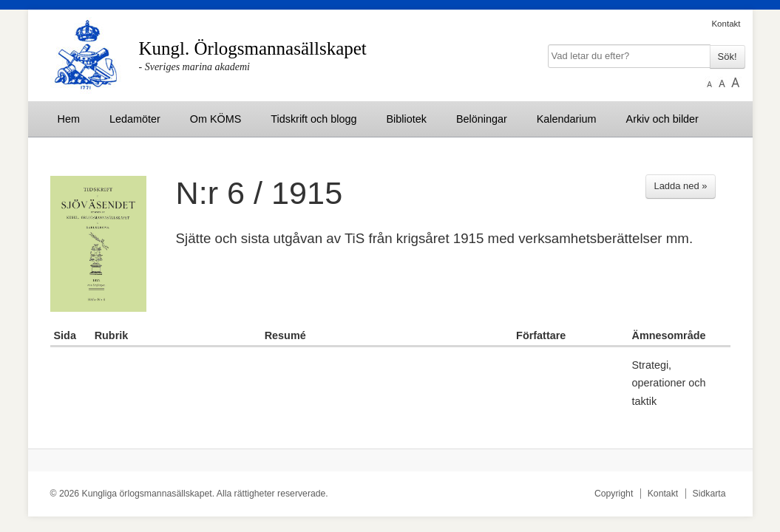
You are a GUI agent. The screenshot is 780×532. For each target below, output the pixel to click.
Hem (69, 119)
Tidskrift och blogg (313, 119)
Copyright (614, 494)
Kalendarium (567, 119)
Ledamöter (135, 119)
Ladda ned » (680, 186)
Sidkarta (709, 494)
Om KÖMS (216, 119)
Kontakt (726, 24)
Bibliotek (407, 119)
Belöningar (482, 119)
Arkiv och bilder (662, 119)
